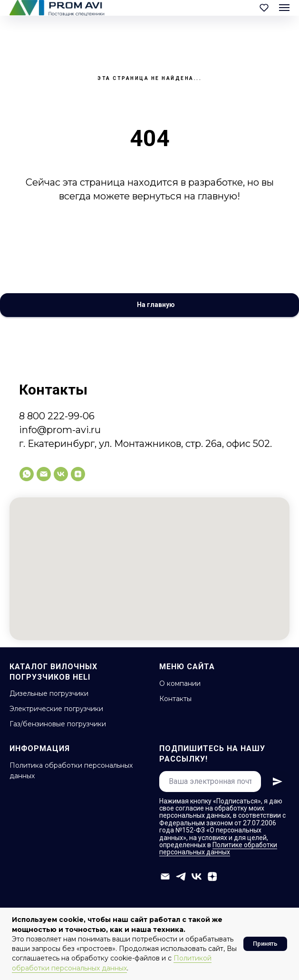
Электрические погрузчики (56, 709)
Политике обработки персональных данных (218, 848)
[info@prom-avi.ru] (44, 474)
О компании (180, 683)
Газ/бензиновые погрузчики (58, 724)
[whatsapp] (27, 474)
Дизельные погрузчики (49, 693)
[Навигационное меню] (284, 8)
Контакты (175, 699)
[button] (264, 7)
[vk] (61, 474)
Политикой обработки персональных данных (112, 963)
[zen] (78, 474)
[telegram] (181, 876)
